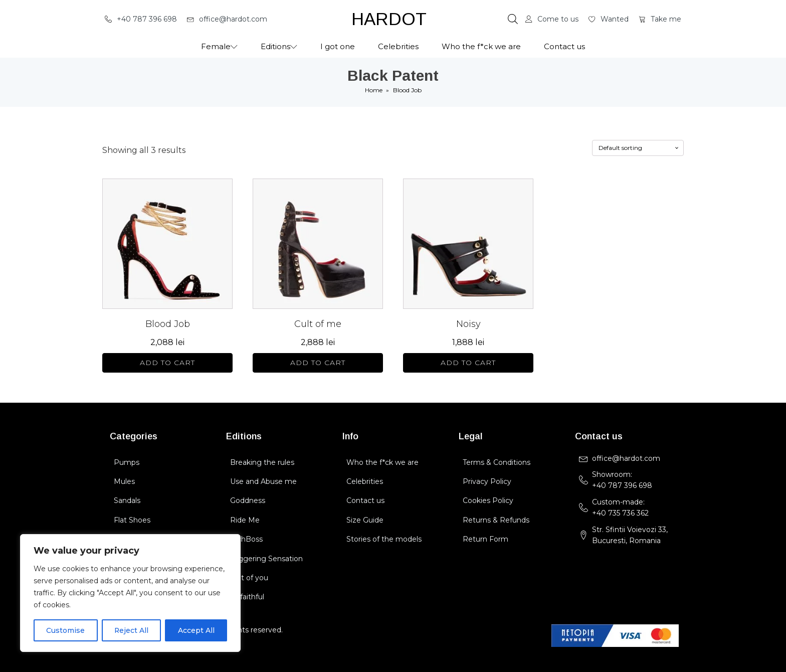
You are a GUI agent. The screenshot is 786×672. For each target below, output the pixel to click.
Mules (124, 481)
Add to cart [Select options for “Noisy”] (468, 363)
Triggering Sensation (266, 559)
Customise (65, 630)
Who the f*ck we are (481, 46)
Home (374, 90)
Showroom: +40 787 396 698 (623, 480)
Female (219, 46)
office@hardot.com (626, 458)
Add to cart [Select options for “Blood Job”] (167, 363)
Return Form (485, 539)
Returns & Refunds (496, 520)
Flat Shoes (132, 520)
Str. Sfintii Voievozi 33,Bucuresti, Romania (630, 535)
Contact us (564, 46)
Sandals (127, 500)
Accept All (196, 630)
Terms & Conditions (497, 462)
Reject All (131, 630)
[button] (141, 19)
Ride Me (245, 520)
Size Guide (365, 520)
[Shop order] (638, 148)
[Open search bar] (513, 19)
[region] (130, 593)
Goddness (248, 500)
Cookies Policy (488, 500)
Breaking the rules (262, 462)
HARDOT (389, 19)
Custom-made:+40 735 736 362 (620, 508)
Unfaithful (247, 597)
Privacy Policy (487, 481)
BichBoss (246, 539)
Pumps (127, 462)
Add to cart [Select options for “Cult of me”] (318, 363)
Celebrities (398, 46)
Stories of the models (384, 539)
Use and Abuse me (263, 481)
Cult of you (249, 578)
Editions (279, 46)
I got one (338, 46)
